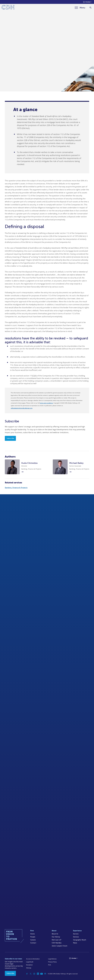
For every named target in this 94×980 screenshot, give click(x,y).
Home (32, 934)
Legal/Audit (30, 962)
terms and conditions (46, 403)
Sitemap (29, 968)
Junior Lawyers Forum (60, 946)
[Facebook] (27, 974)
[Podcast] (45, 974)
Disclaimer (29, 965)
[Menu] (80, 8)
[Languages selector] (88, 2)
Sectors (76, 934)
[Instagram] (34, 974)
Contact (33, 943)
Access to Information (33, 959)
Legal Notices (52, 959)
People (33, 937)
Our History (56, 937)
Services (76, 937)
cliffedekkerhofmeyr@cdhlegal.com (22, 408)
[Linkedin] (38, 974)
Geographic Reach (80, 940)
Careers (33, 940)
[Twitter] (31, 974)
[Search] (91, 8)
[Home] (8, 8)
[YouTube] (42, 974)
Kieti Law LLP (56, 940)
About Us (55, 934)
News (75, 943)
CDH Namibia (57, 943)
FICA (50, 965)
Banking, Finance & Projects (16, 488)
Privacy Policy (52, 962)
